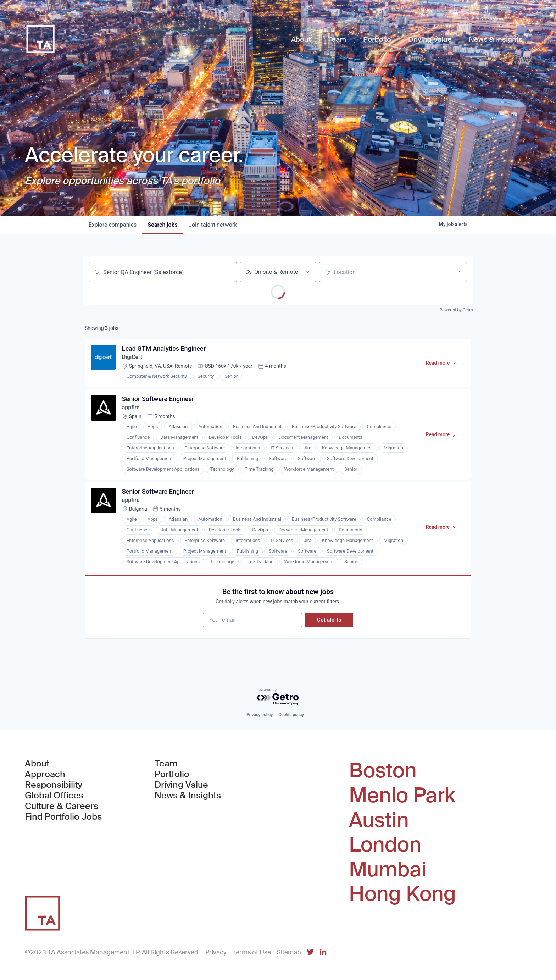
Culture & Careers (62, 807)
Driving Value (181, 785)
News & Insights (188, 796)
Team (166, 764)
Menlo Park (402, 796)
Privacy (216, 952)
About (37, 764)
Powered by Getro (456, 310)
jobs (163, 225)
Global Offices (54, 796)
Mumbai (388, 870)
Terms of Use (252, 952)
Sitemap (289, 952)
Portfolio (172, 775)
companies (113, 225)
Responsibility (54, 785)
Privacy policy (260, 715)
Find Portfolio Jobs (63, 817)
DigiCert (132, 357)
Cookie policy (291, 715)
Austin (379, 820)
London (385, 845)
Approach (45, 775)
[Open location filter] (458, 272)
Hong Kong (402, 894)
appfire (131, 408)
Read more (444, 365)
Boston (383, 771)
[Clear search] (228, 272)
